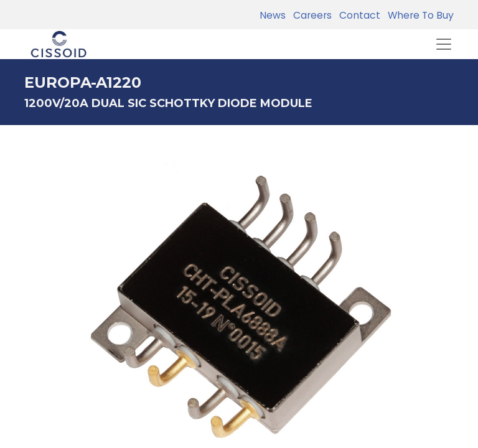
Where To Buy (418, 15)
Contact (357, 15)
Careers (310, 15)
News (273, 15)
